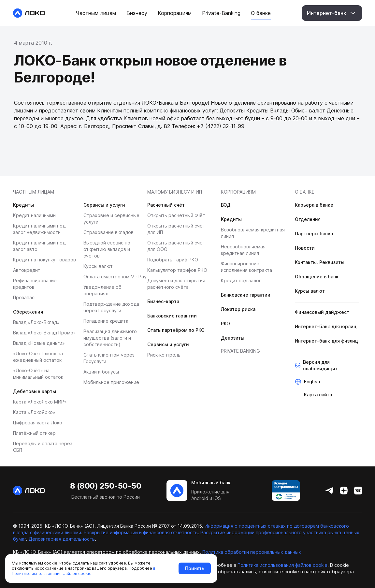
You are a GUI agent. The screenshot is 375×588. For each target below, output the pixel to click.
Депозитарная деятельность (62, 539)
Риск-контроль (164, 355)
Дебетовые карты (35, 391)
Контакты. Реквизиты (320, 262)
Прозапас (24, 297)
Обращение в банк (317, 277)
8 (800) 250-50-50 (106, 486)
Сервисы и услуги (104, 205)
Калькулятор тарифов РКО (177, 270)
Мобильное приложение (111, 382)
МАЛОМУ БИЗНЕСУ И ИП (175, 192)
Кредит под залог (241, 280)
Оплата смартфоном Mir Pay (115, 277)
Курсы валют (98, 266)
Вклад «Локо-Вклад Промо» (44, 333)
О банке (305, 192)
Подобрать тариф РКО (173, 260)
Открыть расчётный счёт (176, 215)
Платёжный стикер (34, 433)
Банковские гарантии (172, 316)
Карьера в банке (314, 205)
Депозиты (233, 338)
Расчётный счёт (166, 205)
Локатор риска (238, 309)
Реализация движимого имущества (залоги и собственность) (110, 338)
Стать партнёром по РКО (176, 330)
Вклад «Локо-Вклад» (36, 322)
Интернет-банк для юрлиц (326, 326)
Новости (305, 248)
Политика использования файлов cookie (282, 565)
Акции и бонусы (101, 372)
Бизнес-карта (163, 301)
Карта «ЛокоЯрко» (34, 412)
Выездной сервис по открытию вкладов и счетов (107, 249)
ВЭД (226, 205)
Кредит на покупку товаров (44, 260)
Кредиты (23, 205)
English (312, 382)
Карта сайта (318, 395)
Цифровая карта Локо (38, 423)
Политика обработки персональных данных (252, 552)
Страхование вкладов (108, 232)
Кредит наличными (34, 215)
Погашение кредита (106, 321)
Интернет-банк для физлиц (326, 341)
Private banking (240, 351)
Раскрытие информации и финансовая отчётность (141, 532)
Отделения (308, 219)
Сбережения (28, 312)
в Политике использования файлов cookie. (84, 571)
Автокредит (27, 270)
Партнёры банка (314, 234)
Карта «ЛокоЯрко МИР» (40, 402)
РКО (225, 323)
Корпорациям (238, 192)
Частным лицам (34, 192)
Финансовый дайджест (322, 312)
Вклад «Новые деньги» (39, 343)
